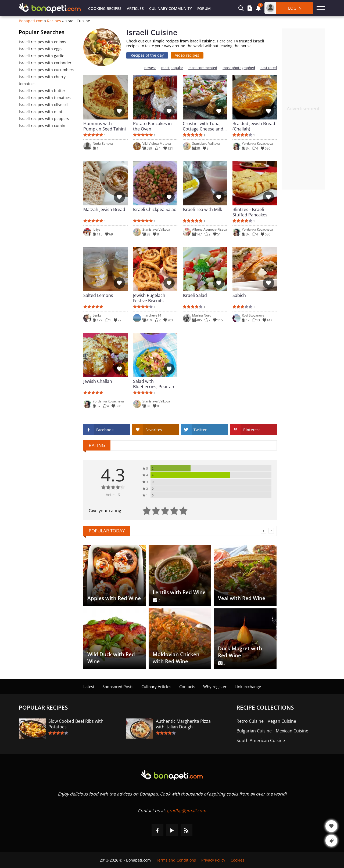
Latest (89, 687)
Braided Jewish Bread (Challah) (254, 126)
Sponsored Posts (118, 687)
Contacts (187, 687)
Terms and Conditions (176, 860)
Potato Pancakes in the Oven (152, 126)
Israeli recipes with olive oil (43, 105)
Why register (215, 687)
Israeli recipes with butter (42, 91)
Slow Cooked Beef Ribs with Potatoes (76, 724)
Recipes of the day (147, 55)
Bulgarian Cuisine (254, 731)
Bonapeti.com (31, 21)
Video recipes (187, 55)
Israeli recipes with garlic (41, 56)
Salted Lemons (98, 295)
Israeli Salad (195, 295)
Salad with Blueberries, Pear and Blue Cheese (155, 384)
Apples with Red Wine (114, 598)
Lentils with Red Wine (179, 592)
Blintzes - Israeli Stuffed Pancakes (250, 212)
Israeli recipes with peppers (44, 119)
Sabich (239, 295)
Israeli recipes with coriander (45, 63)
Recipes (54, 21)
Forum (204, 8)
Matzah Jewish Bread (104, 210)
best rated (269, 68)
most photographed (239, 68)
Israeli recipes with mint (41, 112)
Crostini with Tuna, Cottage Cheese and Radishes (203, 126)
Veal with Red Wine (242, 598)
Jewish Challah (98, 381)
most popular (172, 68)
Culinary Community (171, 8)
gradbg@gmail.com (187, 811)
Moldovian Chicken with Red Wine (176, 658)
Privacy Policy (213, 860)
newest (150, 68)
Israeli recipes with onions (42, 42)
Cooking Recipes (105, 8)
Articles (135, 8)
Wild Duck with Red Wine (111, 658)
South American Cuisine (261, 741)
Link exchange (248, 687)
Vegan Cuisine (282, 721)
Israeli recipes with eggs (41, 49)
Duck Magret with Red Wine (240, 652)
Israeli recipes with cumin (42, 126)
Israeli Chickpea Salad (155, 210)
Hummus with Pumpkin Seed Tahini (105, 126)
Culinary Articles (156, 687)
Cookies (237, 860)
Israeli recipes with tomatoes (45, 98)
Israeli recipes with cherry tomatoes (42, 80)
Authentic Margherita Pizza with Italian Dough (183, 724)
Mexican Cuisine (292, 731)
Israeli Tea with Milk (202, 210)
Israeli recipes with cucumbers (46, 70)
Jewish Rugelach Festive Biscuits (149, 298)
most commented (203, 68)
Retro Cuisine (250, 721)
